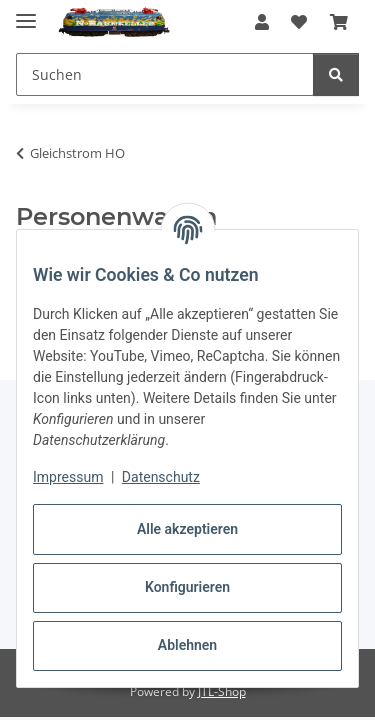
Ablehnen (187, 645)
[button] (262, 22)
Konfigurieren (187, 587)
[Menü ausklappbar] (26, 12)
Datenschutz (161, 477)
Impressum (68, 477)
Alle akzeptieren (187, 529)
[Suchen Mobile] (165, 74)
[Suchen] (336, 74)
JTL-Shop (222, 691)
